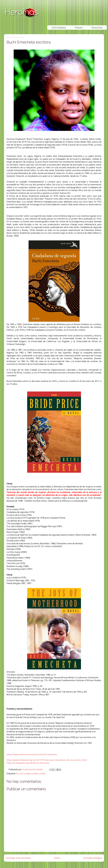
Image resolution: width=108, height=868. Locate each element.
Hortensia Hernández (33, 769)
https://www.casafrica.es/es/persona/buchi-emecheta (32, 754)
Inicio (57, 858)
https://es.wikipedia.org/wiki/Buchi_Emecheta (28, 763)
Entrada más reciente (18, 858)
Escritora (21, 773)
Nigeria (29, 773)
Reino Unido (40, 773)
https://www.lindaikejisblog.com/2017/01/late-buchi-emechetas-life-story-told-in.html (47, 760)
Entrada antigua (93, 858)
